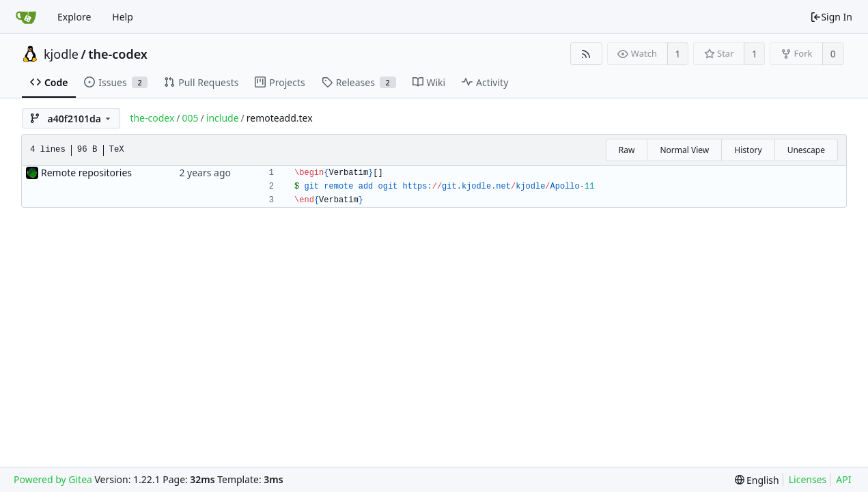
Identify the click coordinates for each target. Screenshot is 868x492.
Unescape (806, 150)
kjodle (61, 54)
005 (191, 118)
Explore (74, 17)
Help (123, 17)
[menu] (757, 480)
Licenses (808, 479)
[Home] (26, 17)
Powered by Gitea (53, 479)
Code (49, 82)
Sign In (831, 17)
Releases (359, 82)
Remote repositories (86, 173)
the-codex (118, 54)
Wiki (429, 82)
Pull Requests (201, 82)
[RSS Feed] (586, 54)
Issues (116, 82)
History (748, 150)
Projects (280, 82)
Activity (485, 82)
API (843, 479)
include (223, 118)
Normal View (684, 150)
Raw (627, 150)
